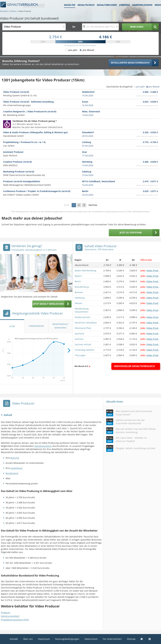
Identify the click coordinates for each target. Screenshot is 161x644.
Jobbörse (125, 5)
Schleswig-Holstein (85, 350)
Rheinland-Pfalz (83, 328)
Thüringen (80, 355)
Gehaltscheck (86, 5)
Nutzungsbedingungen (67, 639)
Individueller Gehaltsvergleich (134, 366)
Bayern (78, 276)
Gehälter (70, 5)
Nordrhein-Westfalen (86, 323)
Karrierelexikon (142, 5)
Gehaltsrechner (107, 5)
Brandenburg (82, 287)
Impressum (44, 639)
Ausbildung (16, 468)
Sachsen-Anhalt (83, 344)
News (158, 5)
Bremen (79, 292)
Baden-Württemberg (85, 270)
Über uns (28, 639)
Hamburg (80, 298)
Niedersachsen (83, 317)
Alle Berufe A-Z (81, 366)
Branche (15, 458)
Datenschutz (91, 639)
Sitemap (131, 639)
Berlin (78, 281)
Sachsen (79, 339)
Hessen (79, 303)
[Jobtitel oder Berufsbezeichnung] (34, 27)
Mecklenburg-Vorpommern (82, 310)
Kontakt (14, 639)
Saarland (79, 334)
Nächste (93, 205)
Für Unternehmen (112, 639)
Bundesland (12, 473)
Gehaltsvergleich (43, 446)
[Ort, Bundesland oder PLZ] (100, 27)
